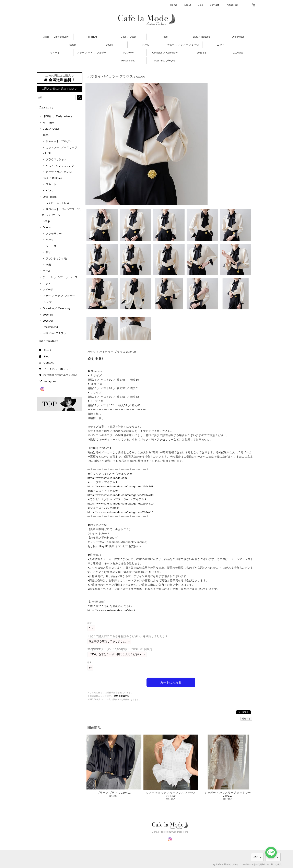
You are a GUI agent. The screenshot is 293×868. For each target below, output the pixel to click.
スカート (51, 184)
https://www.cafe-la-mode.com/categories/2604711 (121, 512)
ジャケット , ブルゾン (59, 141)
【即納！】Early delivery (55, 37)
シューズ (51, 246)
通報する (246, 719)
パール (146, 45)
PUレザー (128, 53)
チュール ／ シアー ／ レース (183, 45)
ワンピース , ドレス (57, 203)
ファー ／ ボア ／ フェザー (92, 53)
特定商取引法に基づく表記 (60, 375)
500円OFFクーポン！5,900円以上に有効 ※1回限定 (120, 649)
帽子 (48, 252)
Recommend (128, 61)
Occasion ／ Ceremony (165, 53)
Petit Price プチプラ (165, 61)
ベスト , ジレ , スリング (60, 166)
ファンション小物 (56, 258)
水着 (48, 265)
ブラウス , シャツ (56, 159)
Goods (109, 45)
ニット (221, 45)
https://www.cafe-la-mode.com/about (111, 610)
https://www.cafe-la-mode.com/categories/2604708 (121, 486)
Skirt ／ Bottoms (202, 37)
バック (50, 240)
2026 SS (201, 53)
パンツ (50, 191)
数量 (90, 662)
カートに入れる (171, 682)
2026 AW (238, 53)
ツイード (55, 53)
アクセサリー (54, 234)
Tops (165, 37)
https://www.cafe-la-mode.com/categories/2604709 (121, 495)
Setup (73, 45)
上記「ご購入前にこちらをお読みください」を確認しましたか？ (128, 636)
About (188, 5)
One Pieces (238, 37)
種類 (90, 623)
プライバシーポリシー (57, 369)
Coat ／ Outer (128, 37)
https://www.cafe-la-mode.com (107, 478)
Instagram (232, 5)
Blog (201, 5)
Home (174, 5)
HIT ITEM (92, 37)
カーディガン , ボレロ (59, 172)
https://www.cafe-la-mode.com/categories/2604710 (121, 504)
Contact (215, 5)
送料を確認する (122, 696)
